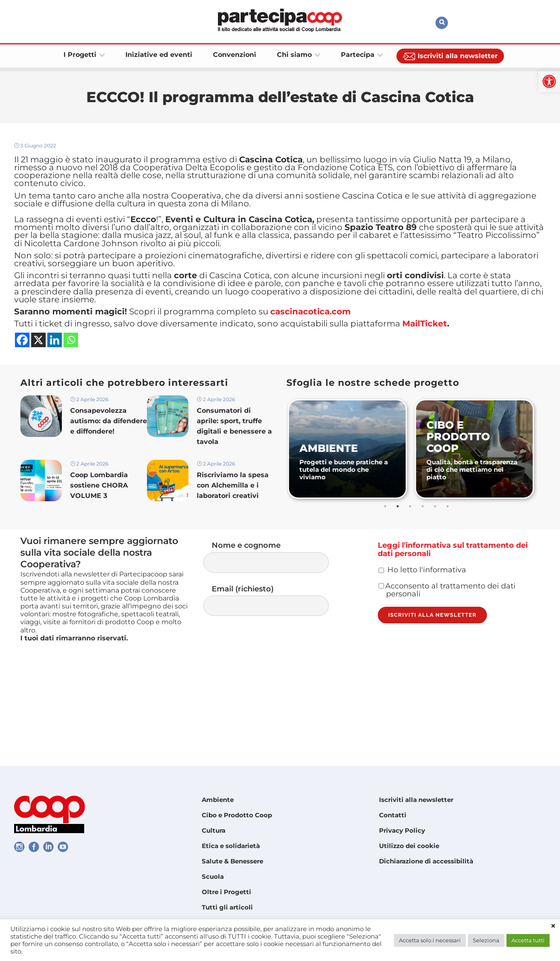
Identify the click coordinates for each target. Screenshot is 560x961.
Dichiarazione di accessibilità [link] (426, 861)
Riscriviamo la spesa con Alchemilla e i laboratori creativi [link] (233, 548)
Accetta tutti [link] (528, 940)
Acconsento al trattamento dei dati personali (447, 665)
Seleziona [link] (486, 940)
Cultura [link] (214, 830)
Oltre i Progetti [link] (226, 892)
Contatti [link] (393, 815)
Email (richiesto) (274, 664)
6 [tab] (448, 564)
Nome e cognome (274, 618)
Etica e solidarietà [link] (231, 846)
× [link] (553, 926)
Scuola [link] (213, 876)
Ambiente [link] (218, 800)
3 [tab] (411, 564)
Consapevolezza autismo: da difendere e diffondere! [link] (109, 480)
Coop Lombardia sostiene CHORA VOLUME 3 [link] (99, 548)
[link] (549, 81)
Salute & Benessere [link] (232, 861)
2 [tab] (399, 564)
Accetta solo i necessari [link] (430, 940)
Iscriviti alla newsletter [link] (416, 800)
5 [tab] (436, 564)
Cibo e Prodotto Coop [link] (237, 815)
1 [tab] (386, 564)
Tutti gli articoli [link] (227, 907)
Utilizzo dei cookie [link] (409, 846)
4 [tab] (423, 564)
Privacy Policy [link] (402, 830)
